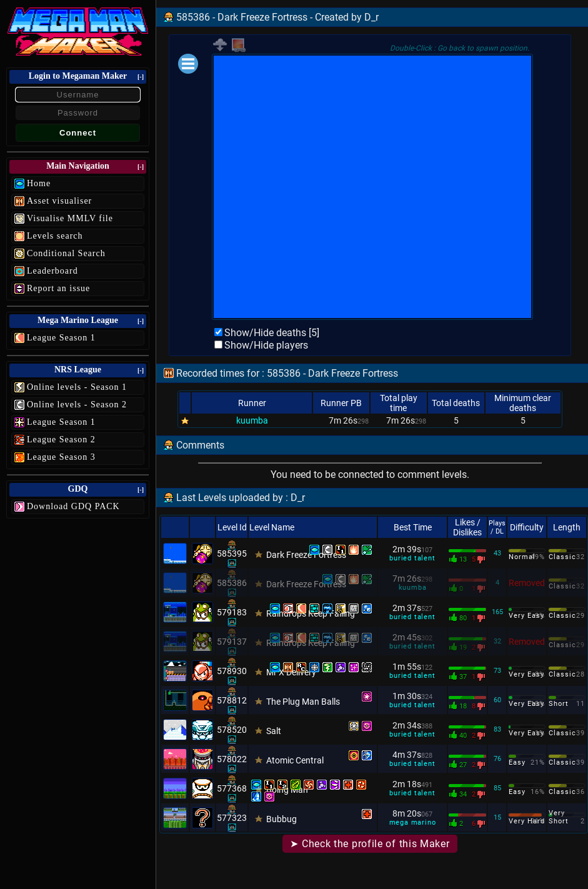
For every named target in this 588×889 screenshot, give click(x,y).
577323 (232, 818)
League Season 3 (61, 457)
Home (39, 183)
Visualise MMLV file (70, 218)
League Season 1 (61, 338)
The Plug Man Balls (303, 702)
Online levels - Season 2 (77, 405)
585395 (232, 554)
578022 (232, 759)
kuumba (252, 420)
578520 (232, 730)
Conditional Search (66, 253)
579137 (232, 642)
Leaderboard (52, 271)
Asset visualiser (59, 201)
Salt (274, 731)
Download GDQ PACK (73, 506)
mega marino (413, 822)
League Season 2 (61, 440)
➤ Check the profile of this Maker (370, 844)
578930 (232, 671)
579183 (232, 612)
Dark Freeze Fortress (306, 555)
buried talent (412, 558)
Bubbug (282, 819)
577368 (232, 788)
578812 (232, 700)
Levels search (55, 236)
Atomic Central (295, 760)
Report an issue (58, 288)
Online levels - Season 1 (77, 387)
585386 (232, 583)
